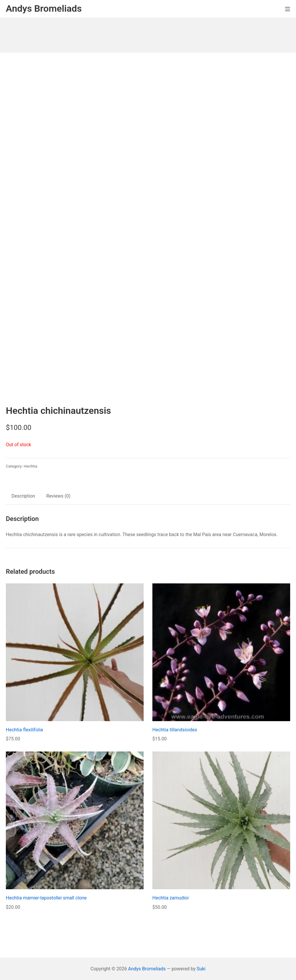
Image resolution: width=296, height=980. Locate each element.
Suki (201, 969)
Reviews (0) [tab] (59, 496)
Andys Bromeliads (147, 969)
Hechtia (31, 466)
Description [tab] (23, 496)
